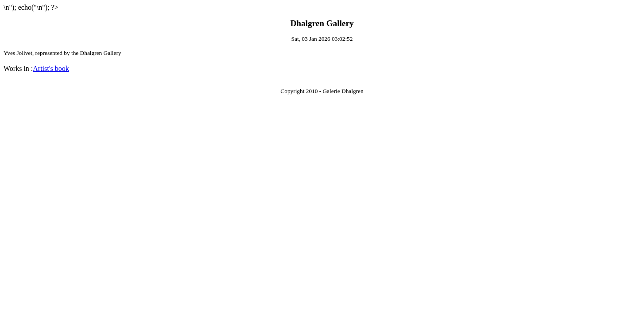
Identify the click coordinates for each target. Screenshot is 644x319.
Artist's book (51, 68)
